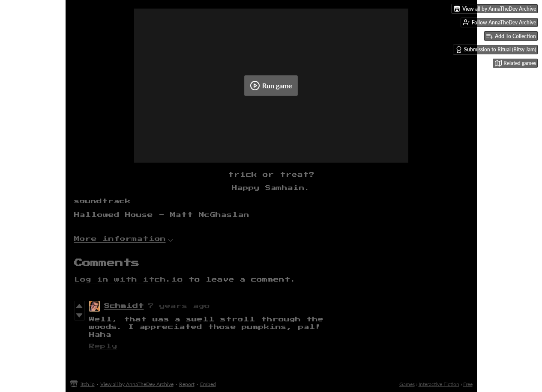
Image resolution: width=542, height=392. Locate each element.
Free (468, 384)
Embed (208, 384)
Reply (103, 346)
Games (407, 384)
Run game (271, 86)
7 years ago (179, 306)
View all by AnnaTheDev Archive (137, 384)
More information (124, 239)
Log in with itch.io (129, 280)
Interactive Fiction (439, 384)
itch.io (88, 384)
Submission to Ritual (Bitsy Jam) (496, 50)
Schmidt (124, 306)
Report (187, 384)
